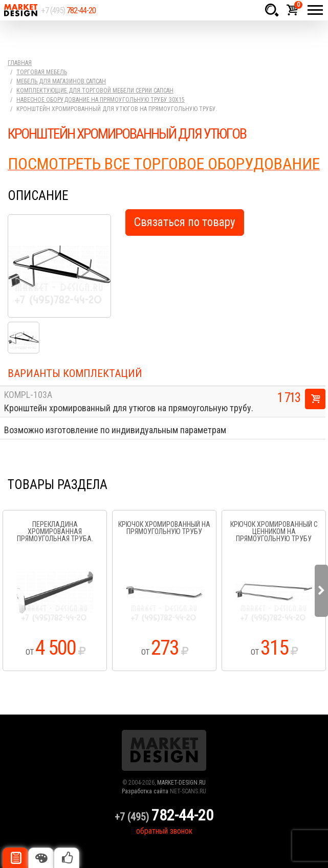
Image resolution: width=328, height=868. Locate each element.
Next (321, 591)
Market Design (20, 10)
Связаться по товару (185, 222)
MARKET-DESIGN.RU (181, 783)
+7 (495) (68, 10)
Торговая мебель (42, 72)
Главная (20, 63)
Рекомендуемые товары (67, 858)
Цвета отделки (41, 858)
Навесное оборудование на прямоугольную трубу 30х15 (101, 100)
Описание (15, 858)
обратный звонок (164, 831)
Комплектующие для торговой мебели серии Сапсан (95, 91)
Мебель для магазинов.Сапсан (61, 81)
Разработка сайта (145, 791)
